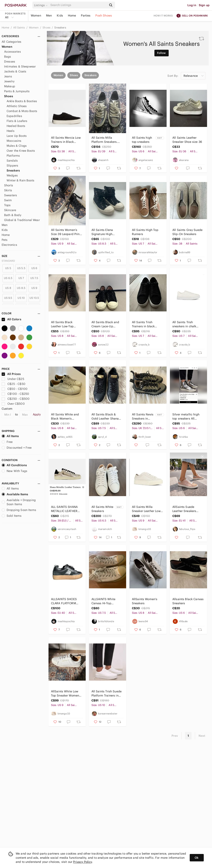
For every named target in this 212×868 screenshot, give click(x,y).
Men (49, 15)
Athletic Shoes (17, 106)
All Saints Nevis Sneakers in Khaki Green (143, 417)
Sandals (12, 161)
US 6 (34, 268)
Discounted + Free (17, 448)
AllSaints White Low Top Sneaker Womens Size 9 (66, 694)
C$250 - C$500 (16, 399)
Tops (7, 205)
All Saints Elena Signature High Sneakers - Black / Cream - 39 (104, 232)
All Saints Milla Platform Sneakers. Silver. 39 (105, 140)
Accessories (12, 52)
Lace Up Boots (17, 136)
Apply (37, 414)
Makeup (10, 86)
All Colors (11, 319)
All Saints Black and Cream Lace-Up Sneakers (105, 324)
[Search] (78, 5)
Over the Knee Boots (21, 151)
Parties (86, 15)
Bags (8, 57)
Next (202, 736)
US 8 (8, 288)
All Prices (11, 374)
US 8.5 (21, 288)
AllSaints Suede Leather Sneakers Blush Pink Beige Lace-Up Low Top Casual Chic (184, 509)
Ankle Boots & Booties (22, 101)
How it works (163, 16)
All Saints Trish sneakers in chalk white (184, 324)
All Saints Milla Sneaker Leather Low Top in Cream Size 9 (146, 509)
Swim (8, 200)
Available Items (15, 494)
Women (36, 15)
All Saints (19, 28)
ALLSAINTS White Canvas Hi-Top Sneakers (103, 601)
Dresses (10, 61)
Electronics (9, 245)
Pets (5, 240)
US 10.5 (34, 298)
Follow (162, 53)
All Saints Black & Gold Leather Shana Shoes (105, 417)
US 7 (21, 278)
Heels (11, 131)
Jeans (8, 76)
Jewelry (9, 81)
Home (72, 15)
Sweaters (11, 195)
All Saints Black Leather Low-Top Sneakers (62, 324)
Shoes (47, 28)
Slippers (12, 166)
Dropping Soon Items (19, 510)
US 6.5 (8, 278)
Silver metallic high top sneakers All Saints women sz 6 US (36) (188, 417)
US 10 (21, 298)
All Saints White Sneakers (102, 509)
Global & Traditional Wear (22, 220)
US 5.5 (21, 268)
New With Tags (14, 471)
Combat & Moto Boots (22, 111)
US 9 (34, 288)
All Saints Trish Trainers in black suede (143, 324)
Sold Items (12, 516)
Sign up (204, 5)
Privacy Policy (82, 862)
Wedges (12, 175)
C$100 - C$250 (15, 394)
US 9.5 (8, 298)
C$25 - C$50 (14, 384)
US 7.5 (34, 278)
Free (7, 442)
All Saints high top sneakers (142, 140)
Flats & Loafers (17, 121)
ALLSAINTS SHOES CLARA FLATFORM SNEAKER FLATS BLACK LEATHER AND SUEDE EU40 (66, 601)
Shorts (9, 185)
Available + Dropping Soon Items (19, 502)
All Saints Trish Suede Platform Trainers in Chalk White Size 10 (107, 694)
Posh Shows (104, 15)
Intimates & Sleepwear (20, 66)
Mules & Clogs (17, 146)
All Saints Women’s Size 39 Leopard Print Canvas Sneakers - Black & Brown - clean (66, 232)
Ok (197, 858)
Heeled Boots (16, 126)
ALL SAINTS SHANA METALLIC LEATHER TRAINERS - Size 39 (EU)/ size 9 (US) (65, 509)
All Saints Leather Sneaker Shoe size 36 (187, 140)
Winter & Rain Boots (20, 180)
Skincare (10, 210)
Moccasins (14, 141)
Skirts (8, 190)
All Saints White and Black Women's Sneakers (65, 417)
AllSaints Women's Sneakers (145, 601)
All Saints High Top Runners (145, 232)
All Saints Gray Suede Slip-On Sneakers (187, 232)
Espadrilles (14, 116)
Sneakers (60, 28)
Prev (175, 736)
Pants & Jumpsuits (17, 91)
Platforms (13, 156)
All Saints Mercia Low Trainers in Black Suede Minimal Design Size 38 (67, 140)
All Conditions (14, 465)
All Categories (11, 42)
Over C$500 (13, 404)
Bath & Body (13, 215)
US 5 (8, 268)
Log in (192, 5)
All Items (10, 436)
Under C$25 (13, 379)
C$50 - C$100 (15, 389)
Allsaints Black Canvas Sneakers (188, 601)
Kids (60, 15)
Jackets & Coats (15, 71)
